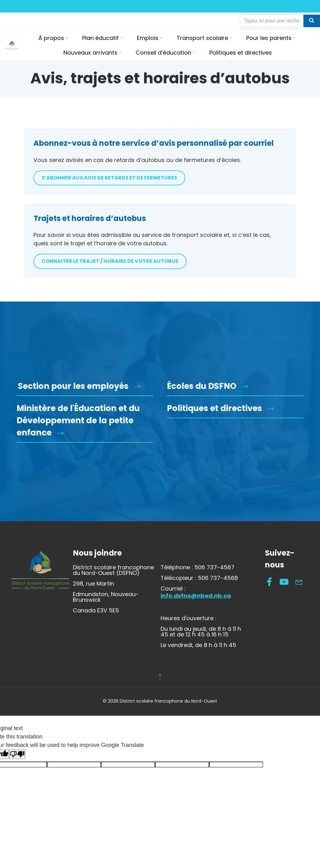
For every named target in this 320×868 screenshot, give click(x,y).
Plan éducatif (103, 38)
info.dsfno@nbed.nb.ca (196, 613)
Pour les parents (272, 38)
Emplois (150, 38)
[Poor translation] (17, 772)
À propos (54, 38)
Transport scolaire (205, 38)
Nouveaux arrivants (93, 53)
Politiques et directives (241, 53)
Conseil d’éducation (166, 53)
